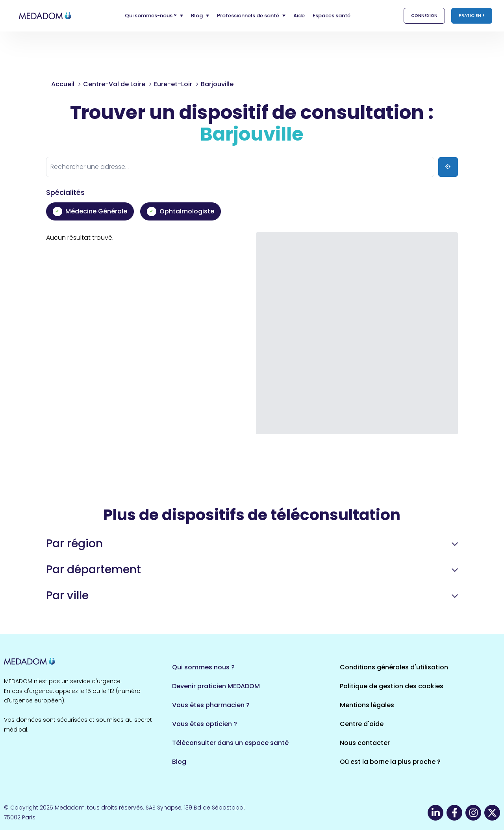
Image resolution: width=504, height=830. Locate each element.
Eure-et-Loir (173, 84)
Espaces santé (332, 16)
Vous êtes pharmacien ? (211, 705)
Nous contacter (365, 743)
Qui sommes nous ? (203, 667)
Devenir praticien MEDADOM (216, 686)
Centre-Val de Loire (114, 84)
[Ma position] (448, 167)
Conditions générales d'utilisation (394, 667)
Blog (179, 762)
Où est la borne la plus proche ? (390, 762)
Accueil (63, 84)
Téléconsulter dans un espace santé (230, 743)
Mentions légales (367, 705)
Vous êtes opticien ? (205, 724)
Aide (299, 16)
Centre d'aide (362, 724)
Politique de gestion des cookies (392, 686)
